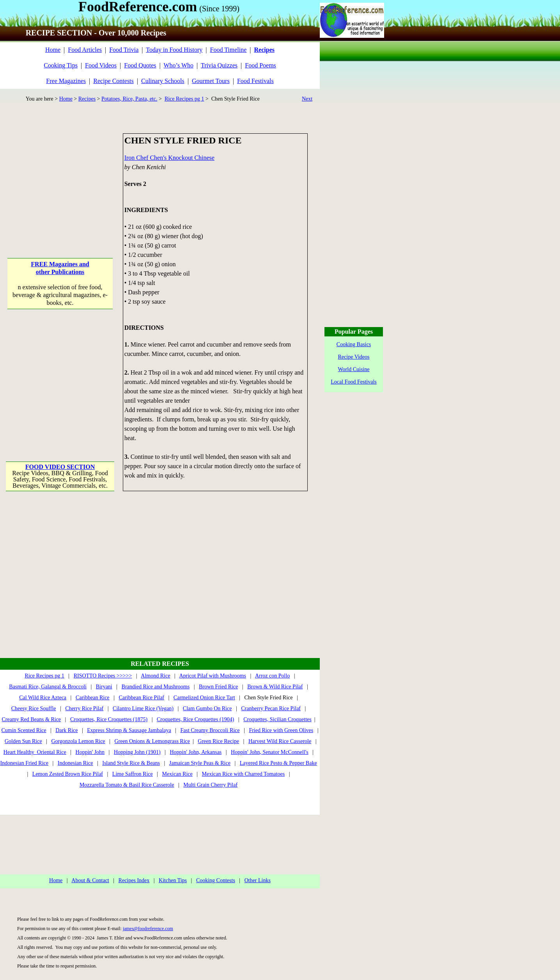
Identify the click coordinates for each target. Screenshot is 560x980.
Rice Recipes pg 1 (184, 99)
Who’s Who (178, 65)
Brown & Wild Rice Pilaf (275, 687)
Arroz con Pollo (272, 676)
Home (53, 50)
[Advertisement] (61, 182)
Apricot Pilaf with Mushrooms (213, 676)
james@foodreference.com (148, 929)
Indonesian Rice (75, 763)
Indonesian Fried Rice (24, 763)
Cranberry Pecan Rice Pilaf (271, 708)
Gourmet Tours (211, 81)
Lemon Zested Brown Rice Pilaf (68, 774)
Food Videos (101, 65)
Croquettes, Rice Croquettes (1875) (109, 719)
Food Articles (85, 50)
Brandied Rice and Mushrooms (156, 687)
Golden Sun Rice (23, 741)
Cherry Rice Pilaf (84, 708)
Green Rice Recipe (218, 741)
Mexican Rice (177, 774)
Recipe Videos (354, 357)
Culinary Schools (163, 81)
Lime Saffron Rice (133, 774)
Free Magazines (66, 81)
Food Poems (261, 65)
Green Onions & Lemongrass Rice (152, 741)
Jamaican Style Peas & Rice (200, 763)
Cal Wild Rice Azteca (43, 698)
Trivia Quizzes (219, 65)
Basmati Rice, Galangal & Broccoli (48, 687)
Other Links (258, 880)
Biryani (104, 687)
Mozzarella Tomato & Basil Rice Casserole (127, 785)
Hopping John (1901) (137, 752)
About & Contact (90, 880)
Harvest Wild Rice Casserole (280, 741)
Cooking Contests (216, 880)
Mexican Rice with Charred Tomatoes (244, 774)
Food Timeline (229, 50)
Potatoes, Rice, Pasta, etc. (129, 99)
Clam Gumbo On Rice (207, 708)
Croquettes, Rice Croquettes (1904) (195, 719)
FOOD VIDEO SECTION (60, 467)
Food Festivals (255, 81)
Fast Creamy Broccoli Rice (210, 730)
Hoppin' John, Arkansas (196, 752)
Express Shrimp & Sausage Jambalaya (129, 730)
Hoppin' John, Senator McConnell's (270, 752)
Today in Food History (174, 50)
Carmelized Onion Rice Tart (204, 698)
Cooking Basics (354, 344)
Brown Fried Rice (218, 687)
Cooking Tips (61, 65)
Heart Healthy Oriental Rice (35, 752)
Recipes (87, 99)
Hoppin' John (90, 752)
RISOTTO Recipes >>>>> (103, 676)
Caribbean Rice (93, 698)
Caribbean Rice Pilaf (141, 698)
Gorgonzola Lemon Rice (78, 741)
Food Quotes (140, 65)
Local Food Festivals (354, 382)
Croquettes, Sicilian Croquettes (277, 719)
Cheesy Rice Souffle (34, 708)
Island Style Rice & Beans (131, 763)
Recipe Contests (113, 81)
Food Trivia (124, 50)
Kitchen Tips (173, 880)
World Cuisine (354, 369)
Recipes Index (134, 880)
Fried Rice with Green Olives (281, 730)
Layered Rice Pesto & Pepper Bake (278, 763)
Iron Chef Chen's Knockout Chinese (169, 158)
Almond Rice (155, 676)
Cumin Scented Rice (24, 730)
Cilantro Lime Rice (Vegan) (143, 708)
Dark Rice (66, 730)
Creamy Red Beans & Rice (31, 719)
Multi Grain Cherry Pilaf (210, 785)
